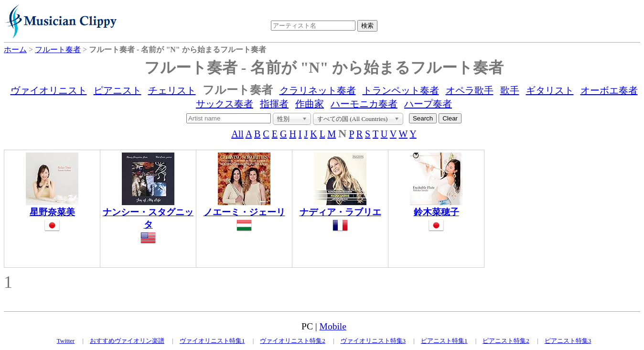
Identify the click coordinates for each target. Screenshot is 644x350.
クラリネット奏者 (318, 90)
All (237, 134)
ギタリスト (550, 90)
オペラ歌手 (470, 90)
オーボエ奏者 (609, 90)
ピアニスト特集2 (506, 341)
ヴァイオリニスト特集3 (373, 341)
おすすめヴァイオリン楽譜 (127, 341)
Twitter (66, 341)
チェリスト (172, 90)
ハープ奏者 (428, 104)
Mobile (333, 326)
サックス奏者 (225, 104)
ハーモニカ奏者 (364, 104)
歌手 (510, 90)
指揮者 (274, 104)
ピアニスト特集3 (568, 341)
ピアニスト (118, 90)
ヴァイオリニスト (49, 90)
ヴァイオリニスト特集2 (293, 341)
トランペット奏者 (401, 90)
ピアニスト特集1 (444, 341)
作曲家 (310, 104)
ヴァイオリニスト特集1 (212, 341)
